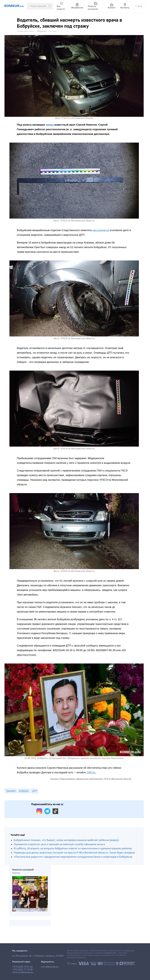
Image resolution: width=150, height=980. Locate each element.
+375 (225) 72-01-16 (22, 967)
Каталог (112, 6)
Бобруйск (24, 791)
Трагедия (11, 791)
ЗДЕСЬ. (91, 772)
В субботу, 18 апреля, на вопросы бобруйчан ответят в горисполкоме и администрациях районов (73, 848)
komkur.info (111, 953)
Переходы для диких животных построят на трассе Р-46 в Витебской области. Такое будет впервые (74, 853)
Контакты (125, 6)
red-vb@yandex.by (50, 967)
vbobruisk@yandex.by (23, 972)
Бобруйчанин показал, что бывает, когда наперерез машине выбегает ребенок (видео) (66, 840)
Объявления (77, 6)
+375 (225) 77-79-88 (22, 970)
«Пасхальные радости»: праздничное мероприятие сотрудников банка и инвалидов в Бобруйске (73, 857)
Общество (42, 31)
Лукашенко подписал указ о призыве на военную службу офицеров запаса (59, 844)
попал (50, 125)
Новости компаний (93, 6)
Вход (139, 6)
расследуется (101, 230)
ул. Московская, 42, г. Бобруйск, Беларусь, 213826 (38, 956)
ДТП (35, 791)
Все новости (61, 6)
